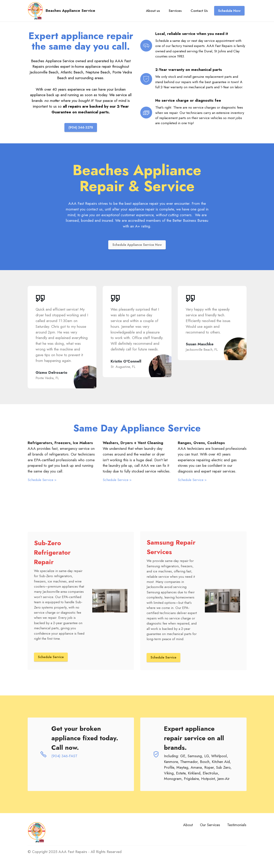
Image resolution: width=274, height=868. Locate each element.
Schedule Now (229, 15)
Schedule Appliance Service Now (137, 245)
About (188, 826)
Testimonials (237, 826)
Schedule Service (51, 658)
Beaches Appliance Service (78, 15)
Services (175, 15)
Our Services (210, 826)
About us (153, 15)
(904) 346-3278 (81, 128)
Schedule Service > (42, 481)
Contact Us (199, 15)
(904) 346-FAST (64, 757)
